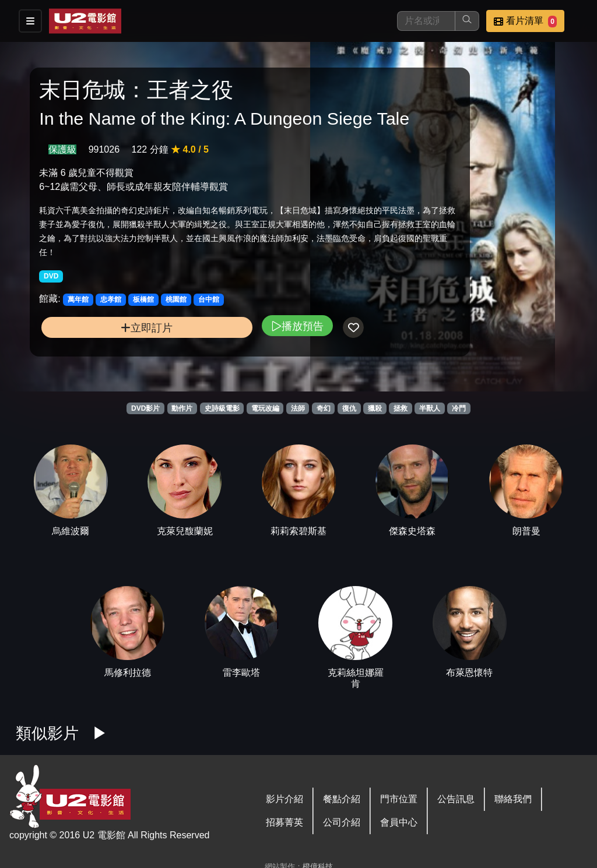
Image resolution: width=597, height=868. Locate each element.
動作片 (182, 408)
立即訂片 (104, 375)
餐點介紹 (342, 799)
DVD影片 (145, 408)
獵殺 (375, 408)
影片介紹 (285, 799)
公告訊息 (456, 799)
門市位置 (399, 799)
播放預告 (212, 374)
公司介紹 (342, 822)
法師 (298, 408)
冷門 (459, 408)
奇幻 (324, 408)
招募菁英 (285, 822)
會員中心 (399, 822)
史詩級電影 (222, 408)
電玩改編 (265, 408)
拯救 (401, 408)
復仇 (349, 408)
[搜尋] (426, 21)
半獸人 (430, 408)
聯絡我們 (513, 799)
